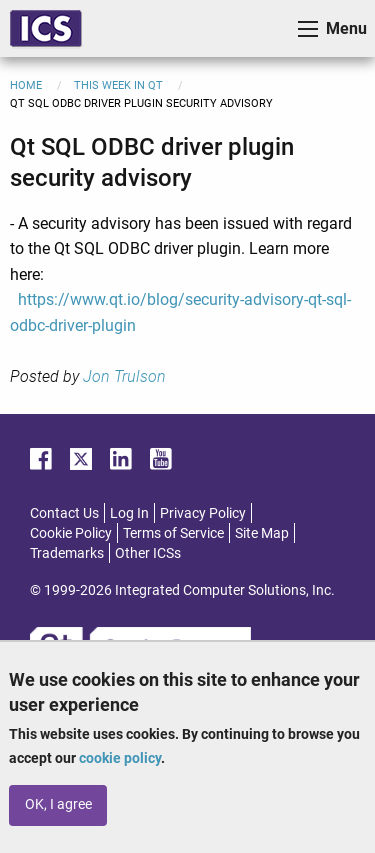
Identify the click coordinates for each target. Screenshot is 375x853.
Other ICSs (148, 553)
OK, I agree (58, 804)
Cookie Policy (71, 533)
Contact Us (64, 513)
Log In (129, 513)
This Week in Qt (118, 85)
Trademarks (67, 553)
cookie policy (120, 758)
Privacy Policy (203, 513)
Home (26, 85)
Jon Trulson (124, 376)
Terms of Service (173, 533)
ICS (46, 28)
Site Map (262, 533)
